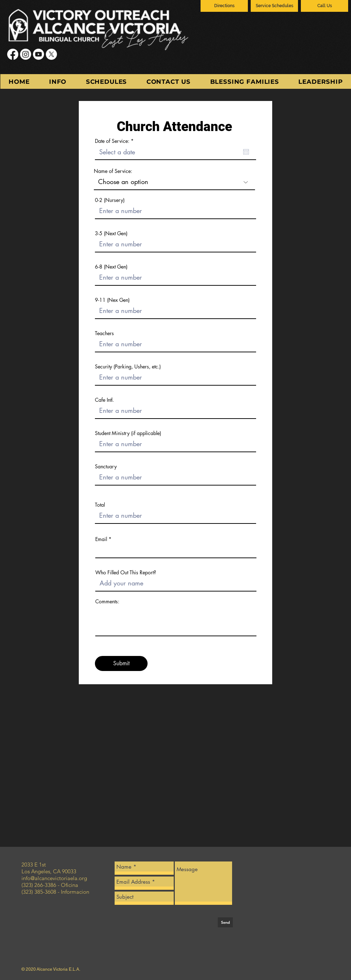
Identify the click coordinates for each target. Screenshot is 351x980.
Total (100, 505)
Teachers (104, 333)
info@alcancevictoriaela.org (54, 878)
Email (101, 539)
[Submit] (121, 663)
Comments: (107, 602)
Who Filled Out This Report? (126, 573)
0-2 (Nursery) (110, 200)
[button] (58, 81)
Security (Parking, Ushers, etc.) (128, 367)
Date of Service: (116, 141)
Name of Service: (113, 171)
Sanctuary (106, 467)
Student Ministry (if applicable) (128, 433)
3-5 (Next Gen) (111, 233)
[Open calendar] (246, 152)
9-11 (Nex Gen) (112, 300)
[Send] (225, 922)
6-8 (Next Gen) (111, 267)
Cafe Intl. (104, 400)
